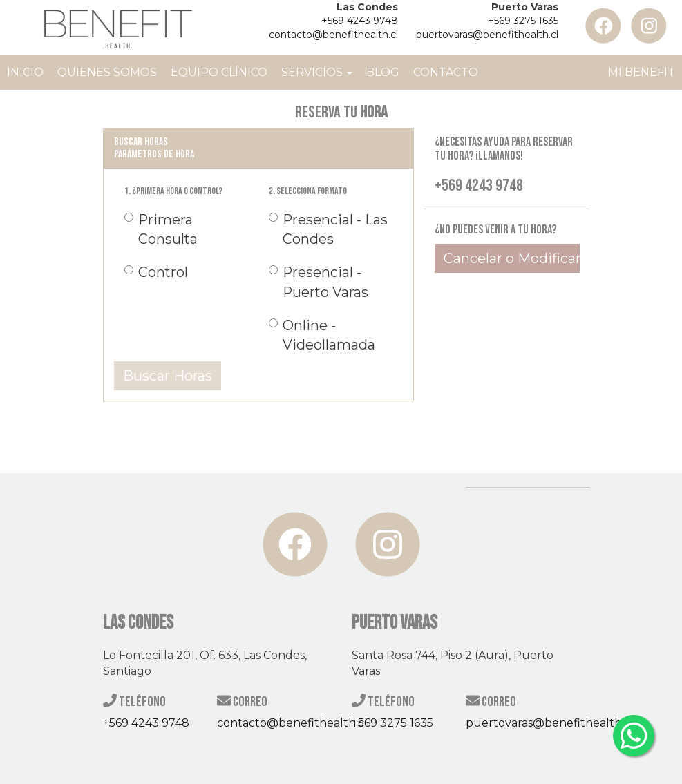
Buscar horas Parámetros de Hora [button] (154, 148)
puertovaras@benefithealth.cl (487, 35)
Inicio (25, 72)
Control (155, 272)
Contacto (446, 72)
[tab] (258, 148)
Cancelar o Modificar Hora (512, 258)
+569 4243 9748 (360, 21)
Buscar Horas (168, 376)
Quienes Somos (107, 72)
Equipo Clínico (219, 72)
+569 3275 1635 (523, 21)
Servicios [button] (317, 72)
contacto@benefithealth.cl (333, 35)
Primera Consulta (161, 229)
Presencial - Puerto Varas (319, 282)
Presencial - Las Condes (328, 229)
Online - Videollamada (322, 335)
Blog (383, 72)
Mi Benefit (642, 72)
